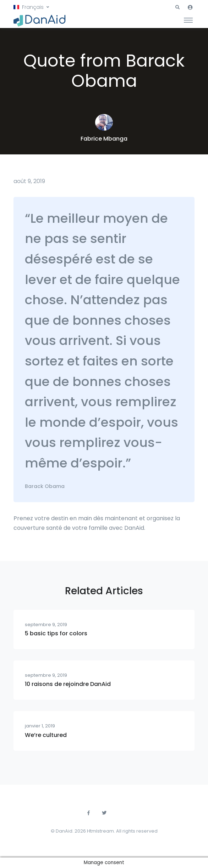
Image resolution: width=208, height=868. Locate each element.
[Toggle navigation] (188, 20)
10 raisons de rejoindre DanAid (68, 684)
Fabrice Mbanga (104, 139)
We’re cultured (46, 735)
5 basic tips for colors (56, 633)
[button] (31, 7)
